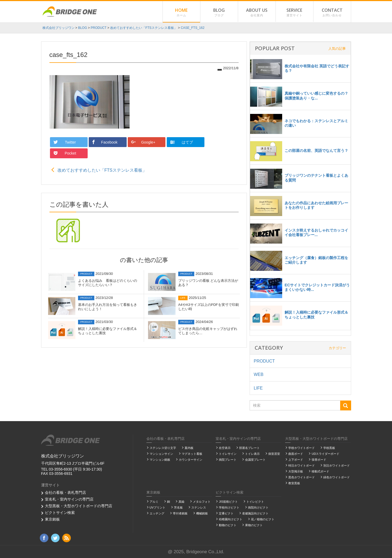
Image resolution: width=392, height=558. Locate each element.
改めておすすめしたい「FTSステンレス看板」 (102, 159)
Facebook (104, 142)
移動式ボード (320, 471)
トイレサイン (228, 454)
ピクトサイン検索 (60, 513)
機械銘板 (202, 513)
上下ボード (296, 460)
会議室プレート (255, 460)
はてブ (178, 142)
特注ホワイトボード (302, 465)
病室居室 (274, 454)
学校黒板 (329, 448)
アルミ (154, 502)
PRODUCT (264, 361)
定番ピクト (226, 513)
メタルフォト (202, 502)
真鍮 (181, 502)
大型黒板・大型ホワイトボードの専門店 (79, 506)
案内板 (189, 448)
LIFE (258, 388)
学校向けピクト (229, 507)
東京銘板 (52, 519)
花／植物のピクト (263, 519)
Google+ (141, 142)
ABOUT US (257, 13)
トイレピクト (255, 502)
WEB (259, 374)
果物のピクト (254, 525)
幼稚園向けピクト (231, 519)
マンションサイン (161, 454)
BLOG (219, 13)
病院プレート (228, 460)
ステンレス (199, 507)
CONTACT (332, 13)
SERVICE (294, 13)
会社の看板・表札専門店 (65, 492)
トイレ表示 (252, 454)
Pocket (216, 142)
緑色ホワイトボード (337, 477)
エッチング (157, 513)
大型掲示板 (296, 471)
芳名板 (178, 507)
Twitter (65, 142)
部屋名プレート (249, 448)
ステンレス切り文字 (163, 448)
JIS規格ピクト (228, 502)
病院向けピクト (258, 507)
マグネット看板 (192, 454)
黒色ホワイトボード (302, 477)
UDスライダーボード (325, 454)
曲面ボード (296, 454)
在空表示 (225, 448)
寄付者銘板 (180, 513)
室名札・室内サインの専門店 (69, 499)
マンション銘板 (160, 460)
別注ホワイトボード (337, 465)
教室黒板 (294, 483)
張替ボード (319, 460)
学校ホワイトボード (302, 448)
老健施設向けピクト (255, 513)
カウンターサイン (191, 460)
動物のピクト (228, 525)
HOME (181, 13)
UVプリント (158, 507)
